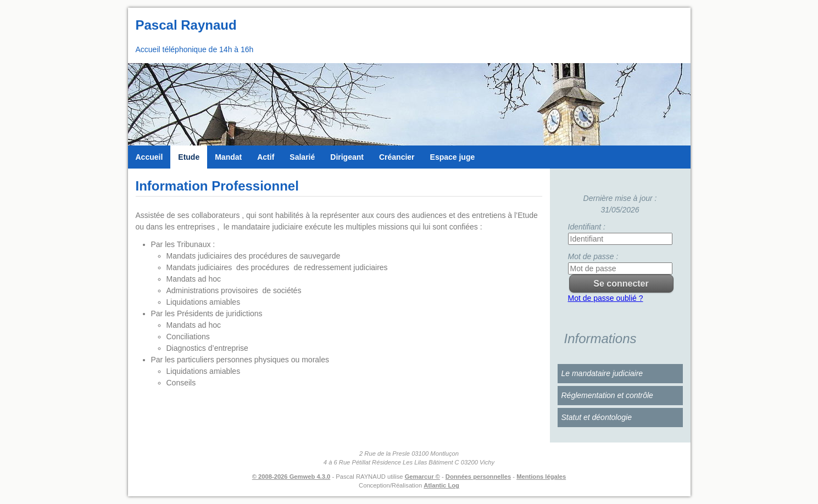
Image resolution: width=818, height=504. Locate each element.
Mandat (228, 157)
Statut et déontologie (597, 417)
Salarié (302, 157)
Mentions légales (541, 477)
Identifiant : (587, 227)
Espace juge (453, 157)
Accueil (149, 157)
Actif (266, 157)
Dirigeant (347, 157)
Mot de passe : (593, 256)
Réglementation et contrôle (607, 395)
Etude (189, 157)
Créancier (397, 157)
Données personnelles (478, 477)
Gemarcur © (422, 477)
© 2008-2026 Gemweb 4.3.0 (291, 477)
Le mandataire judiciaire (602, 373)
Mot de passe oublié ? (606, 298)
